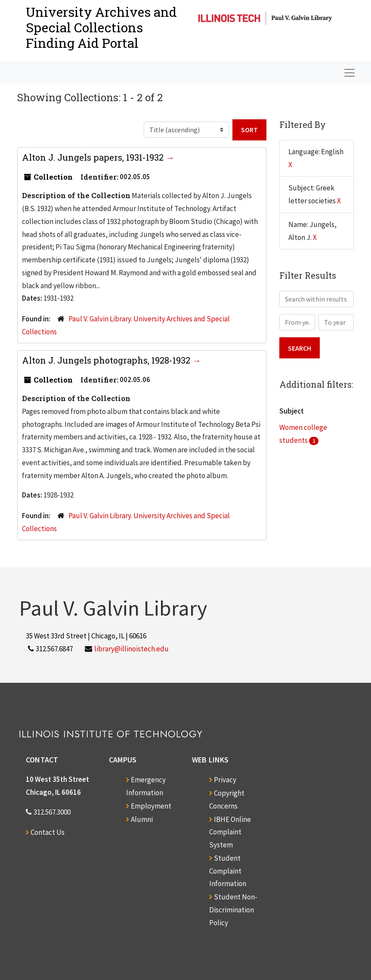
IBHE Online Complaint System (230, 832)
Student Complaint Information (228, 871)
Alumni (142, 819)
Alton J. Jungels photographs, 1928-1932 (107, 360)
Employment (151, 806)
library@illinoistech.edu (131, 649)
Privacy (225, 780)
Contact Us (48, 832)
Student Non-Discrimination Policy (233, 910)
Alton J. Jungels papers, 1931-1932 (94, 157)
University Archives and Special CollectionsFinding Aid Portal (101, 27)
